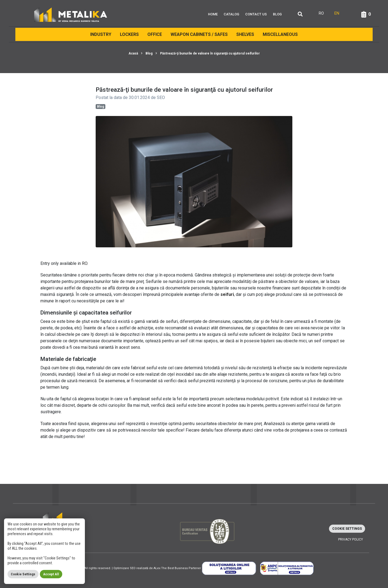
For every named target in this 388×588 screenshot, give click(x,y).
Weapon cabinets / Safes (199, 34)
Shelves (245, 34)
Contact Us (256, 14)
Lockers (129, 34)
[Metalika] (71, 14)
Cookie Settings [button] (347, 529)
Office (155, 34)
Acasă (133, 53)
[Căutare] (300, 14)
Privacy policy (351, 539)
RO (85, 263)
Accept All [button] (51, 574)
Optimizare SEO (124, 568)
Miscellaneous (280, 34)
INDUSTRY (101, 34)
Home (213, 14)
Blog (277, 14)
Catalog (231, 14)
